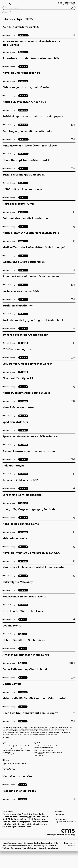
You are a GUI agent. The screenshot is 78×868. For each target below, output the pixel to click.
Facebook (59, 828)
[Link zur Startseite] (65, 5)
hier (29, 833)
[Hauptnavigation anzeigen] (5, 5)
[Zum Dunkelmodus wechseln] (11, 5)
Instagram (60, 831)
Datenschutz (61, 836)
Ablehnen (72, 862)
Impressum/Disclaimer (65, 838)
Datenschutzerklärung (48, 865)
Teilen (6, 746)
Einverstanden (70, 860)
